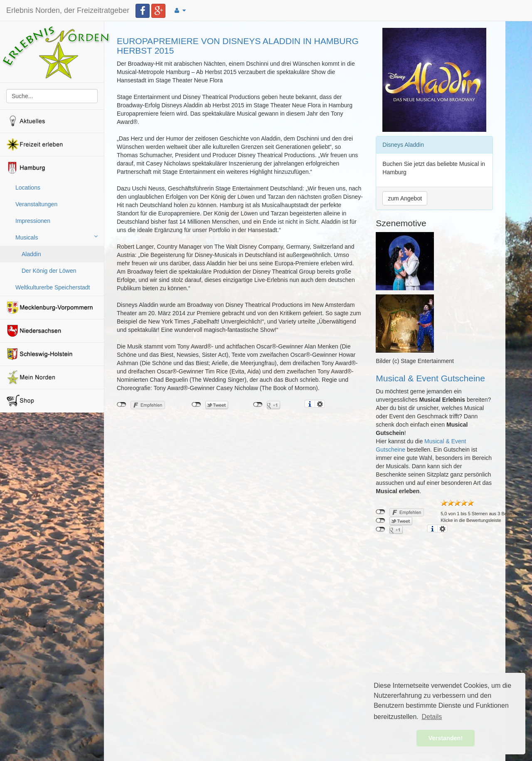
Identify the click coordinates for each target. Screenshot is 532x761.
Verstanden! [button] (446, 738)
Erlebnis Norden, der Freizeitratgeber (68, 10)
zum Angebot (405, 198)
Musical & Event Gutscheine (430, 378)
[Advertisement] (240, 477)
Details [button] (432, 717)
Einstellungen (320, 404)
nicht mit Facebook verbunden (122, 405)
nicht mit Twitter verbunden (196, 405)
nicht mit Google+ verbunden (258, 405)
